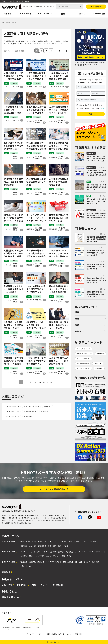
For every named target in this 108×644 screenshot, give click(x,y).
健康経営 (48, 407)
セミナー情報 (7, 585)
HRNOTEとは (99, 14)
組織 (77, 319)
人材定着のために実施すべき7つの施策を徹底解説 (59, 182)
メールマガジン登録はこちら (52, 489)
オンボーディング (13, 411)
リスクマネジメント (54, 562)
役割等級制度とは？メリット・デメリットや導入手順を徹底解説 (59, 289)
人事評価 (53, 552)
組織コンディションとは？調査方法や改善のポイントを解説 (13, 218)
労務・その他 (26, 566)
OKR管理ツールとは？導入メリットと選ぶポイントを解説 (36, 325)
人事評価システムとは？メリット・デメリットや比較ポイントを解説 (59, 253)
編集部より (80, 331)
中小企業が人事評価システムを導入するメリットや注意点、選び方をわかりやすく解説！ (36, 110)
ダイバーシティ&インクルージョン (34, 552)
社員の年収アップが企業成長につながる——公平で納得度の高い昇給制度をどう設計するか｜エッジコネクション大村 (13, 76)
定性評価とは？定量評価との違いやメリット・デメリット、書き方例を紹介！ (59, 325)
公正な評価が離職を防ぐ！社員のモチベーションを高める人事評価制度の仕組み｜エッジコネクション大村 (36, 76)
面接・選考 (52, 546)
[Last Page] (66, 51)
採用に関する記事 (8, 541)
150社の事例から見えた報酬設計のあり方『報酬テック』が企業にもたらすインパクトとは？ (36, 289)
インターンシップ (13, 407)
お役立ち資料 (22, 585)
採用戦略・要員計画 (28, 546)
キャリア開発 (39, 556)
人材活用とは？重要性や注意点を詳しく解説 (36, 182)
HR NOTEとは (58, 585)
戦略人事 (46, 411)
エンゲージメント (13, 416)
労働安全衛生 (68, 562)
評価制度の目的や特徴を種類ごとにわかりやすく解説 (59, 218)
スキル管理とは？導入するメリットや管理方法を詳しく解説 (59, 146)
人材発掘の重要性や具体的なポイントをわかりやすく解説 (13, 253)
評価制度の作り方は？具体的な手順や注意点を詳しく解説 (36, 146)
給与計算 (87, 562)
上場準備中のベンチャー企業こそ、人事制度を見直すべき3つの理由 (59, 76)
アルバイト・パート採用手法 (56, 542)
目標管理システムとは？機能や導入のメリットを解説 (13, 289)
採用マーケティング (32, 407)
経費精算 (96, 562)
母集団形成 (42, 546)
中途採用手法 (38, 542)
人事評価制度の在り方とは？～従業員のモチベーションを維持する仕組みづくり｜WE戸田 (59, 110)
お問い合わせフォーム (10, 597)
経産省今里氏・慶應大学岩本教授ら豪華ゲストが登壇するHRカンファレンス (90, 64)
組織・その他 (67, 556)
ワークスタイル (81, 552)
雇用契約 (29, 416)
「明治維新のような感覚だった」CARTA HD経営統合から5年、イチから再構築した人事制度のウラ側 (13, 110)
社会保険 (24, 562)
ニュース (81, 14)
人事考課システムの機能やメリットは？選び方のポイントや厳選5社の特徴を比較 (59, 361)
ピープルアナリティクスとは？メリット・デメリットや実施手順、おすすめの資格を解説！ (36, 218)
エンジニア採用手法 (90, 542)
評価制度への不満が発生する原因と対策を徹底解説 (13, 182)
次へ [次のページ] (60, 51)
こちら (102, 108)
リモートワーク (31, 411)
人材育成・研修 (27, 556)
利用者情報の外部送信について (59, 634)
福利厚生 (79, 562)
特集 (63, 14)
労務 (77, 325)
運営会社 (78, 634)
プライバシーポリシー (35, 634)
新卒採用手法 (26, 542)
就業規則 (32, 562)
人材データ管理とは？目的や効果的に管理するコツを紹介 (36, 253)
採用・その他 (63, 546)
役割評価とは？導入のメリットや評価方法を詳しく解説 (13, 325)
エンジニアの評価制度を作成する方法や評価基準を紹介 (13, 146)
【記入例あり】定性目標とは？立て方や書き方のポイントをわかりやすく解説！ (36, 361)
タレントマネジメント (97, 552)
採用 (77, 312)
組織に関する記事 (8, 552)
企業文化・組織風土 (65, 552)
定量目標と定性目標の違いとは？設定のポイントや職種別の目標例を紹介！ (13, 361)
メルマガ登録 (96, 7)
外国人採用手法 (75, 542)
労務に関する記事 (8, 562)
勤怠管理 (41, 562)
